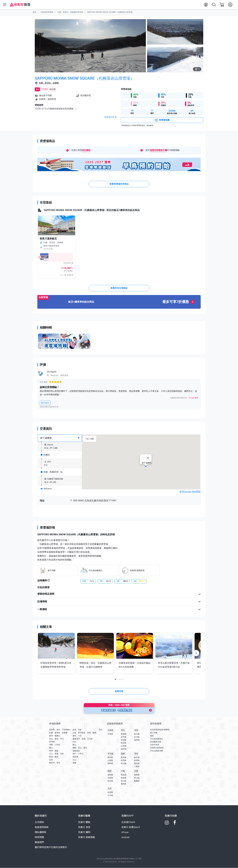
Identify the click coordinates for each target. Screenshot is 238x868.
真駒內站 (46, 489)
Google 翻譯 (193, 398)
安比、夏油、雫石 (56, 739)
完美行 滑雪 (84, 827)
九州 (110, 789)
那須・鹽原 (54, 757)
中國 (123, 771)
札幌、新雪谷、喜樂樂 (49, 83)
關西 (110, 771)
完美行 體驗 (84, 822)
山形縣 (124, 746)
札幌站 (45, 455)
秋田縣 (124, 743)
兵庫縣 (110, 778)
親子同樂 (154, 733)
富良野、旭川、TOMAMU (60, 730)
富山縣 (137, 734)
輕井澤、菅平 (55, 763)
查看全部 (119, 691)
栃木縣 (124, 758)
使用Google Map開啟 (190, 492)
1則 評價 (52, 89)
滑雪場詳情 (111, 117)
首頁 (34, 12)
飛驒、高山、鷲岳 (80, 748)
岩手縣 (124, 737)
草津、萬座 (54, 751)
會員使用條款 (42, 827)
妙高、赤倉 (77, 730)
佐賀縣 (110, 792)
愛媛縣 (137, 781)
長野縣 (110, 763)
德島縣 (137, 775)
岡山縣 (124, 781)
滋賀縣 (110, 775)
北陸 (136, 730)
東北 (123, 730)
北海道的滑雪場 (47, 12)
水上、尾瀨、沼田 (56, 754)
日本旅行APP (128, 822)
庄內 (100, 730)
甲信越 (110, 754)
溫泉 (152, 736)
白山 (74, 742)
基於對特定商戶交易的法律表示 (51, 847)
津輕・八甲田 (55, 745)
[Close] (148, 458)
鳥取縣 (124, 775)
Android (125, 837)
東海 (136, 754)
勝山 (74, 745)
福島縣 (124, 749)
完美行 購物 (84, 832)
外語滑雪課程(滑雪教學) (160, 730)
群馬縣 (124, 761)
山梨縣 (110, 761)
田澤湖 (52, 742)
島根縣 (124, 778)
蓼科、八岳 (77, 736)
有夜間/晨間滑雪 (157, 748)
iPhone (125, 832)
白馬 (51, 760)
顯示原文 (45, 403)
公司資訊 (39, 822)
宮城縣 (124, 740)
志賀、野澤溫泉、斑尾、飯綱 (84, 733)
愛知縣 (137, 763)
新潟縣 (110, 758)
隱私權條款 (41, 832)
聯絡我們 (39, 842)
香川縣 (137, 778)
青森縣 (124, 734)
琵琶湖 (75, 757)
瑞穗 (74, 763)
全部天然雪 (155, 745)
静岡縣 (137, 761)
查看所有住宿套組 (119, 288)
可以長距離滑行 (156, 739)
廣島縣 (124, 784)
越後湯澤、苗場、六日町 (83, 739)
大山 (74, 760)
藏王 (51, 748)
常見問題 (39, 837)
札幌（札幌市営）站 (52, 472)
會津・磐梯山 (55, 736)
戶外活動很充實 (156, 751)
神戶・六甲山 (78, 754)
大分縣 (110, 795)
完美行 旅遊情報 (87, 837)
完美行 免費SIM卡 (131, 827)
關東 (123, 754)
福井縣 (137, 740)
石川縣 (137, 737)
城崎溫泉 (76, 751)
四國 (136, 771)
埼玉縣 (124, 763)
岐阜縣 (137, 758)
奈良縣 (110, 781)
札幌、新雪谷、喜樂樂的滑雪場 (70, 12)
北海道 (110, 730)
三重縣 (137, 766)
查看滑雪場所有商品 (119, 184)
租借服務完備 (156, 742)
